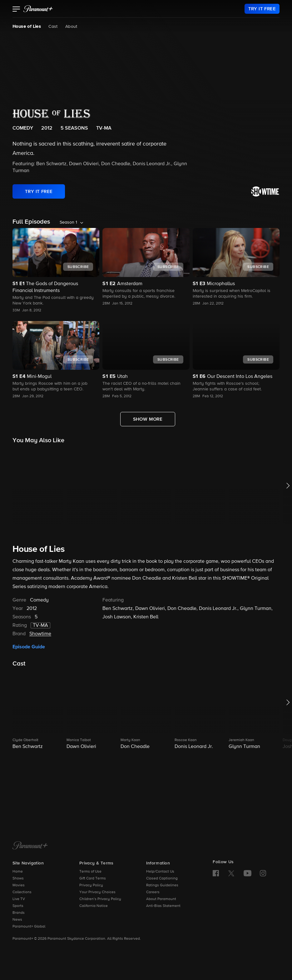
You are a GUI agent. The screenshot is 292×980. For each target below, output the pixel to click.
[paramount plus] (38, 9)
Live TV (19, 899)
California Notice (94, 906)
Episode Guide (29, 647)
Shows (18, 879)
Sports (18, 906)
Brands (19, 913)
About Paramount (161, 899)
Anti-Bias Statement (163, 906)
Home (18, 872)
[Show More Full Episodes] (148, 419)
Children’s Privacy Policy (100, 899)
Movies (19, 885)
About (71, 27)
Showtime (40, 634)
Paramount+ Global (29, 927)
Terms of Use (90, 872)
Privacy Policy (91, 885)
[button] (16, 10)
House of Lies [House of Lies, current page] (27, 27)
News (17, 920)
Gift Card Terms (93, 879)
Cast (53, 27)
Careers (153, 892)
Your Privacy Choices (97, 892)
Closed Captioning (162, 879)
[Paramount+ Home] (30, 846)
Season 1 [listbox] (68, 222)
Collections (22, 892)
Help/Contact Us (160, 872)
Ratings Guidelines (162, 885)
